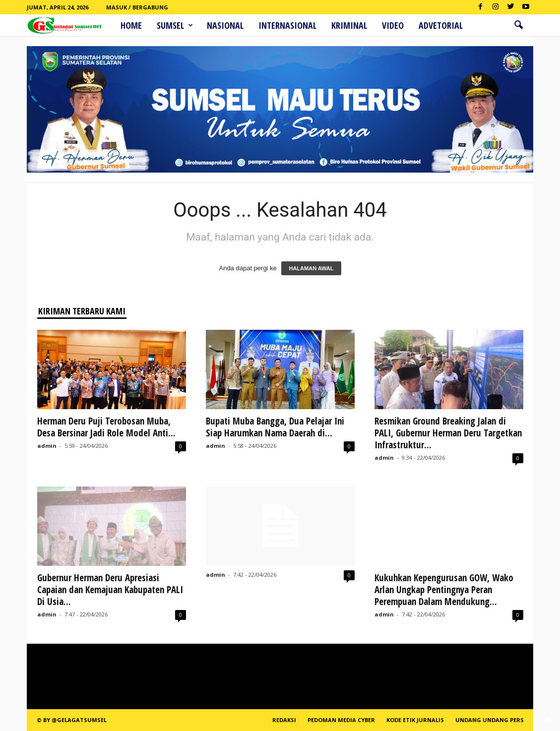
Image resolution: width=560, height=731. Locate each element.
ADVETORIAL (441, 25)
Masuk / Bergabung (137, 7)
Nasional (225, 25)
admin (47, 446)
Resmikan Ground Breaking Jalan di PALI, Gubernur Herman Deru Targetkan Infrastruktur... (448, 433)
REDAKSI (284, 720)
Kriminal (349, 25)
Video (393, 25)
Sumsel (175, 25)
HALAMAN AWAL (311, 268)
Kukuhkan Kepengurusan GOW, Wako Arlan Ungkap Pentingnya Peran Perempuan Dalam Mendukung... (444, 590)
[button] (518, 25)
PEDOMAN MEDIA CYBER (341, 720)
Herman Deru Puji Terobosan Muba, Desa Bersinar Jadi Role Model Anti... (106, 427)
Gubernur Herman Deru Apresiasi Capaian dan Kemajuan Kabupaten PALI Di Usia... (110, 590)
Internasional (287, 25)
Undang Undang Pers (490, 720)
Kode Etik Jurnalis (415, 720)
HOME (131, 25)
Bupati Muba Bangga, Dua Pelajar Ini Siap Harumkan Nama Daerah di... (275, 427)
